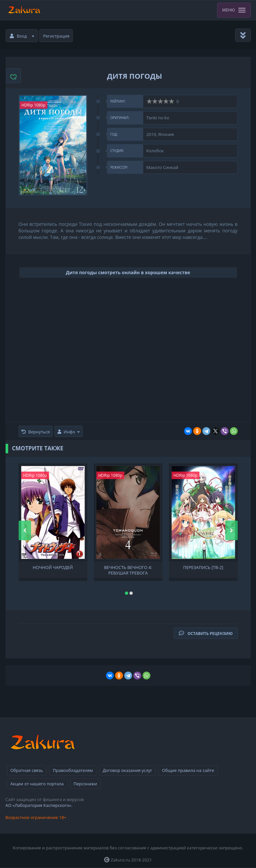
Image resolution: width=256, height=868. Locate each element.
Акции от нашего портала (37, 784)
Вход (22, 36)
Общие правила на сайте (188, 770)
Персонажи (85, 784)
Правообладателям (73, 770)
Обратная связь (27, 770)
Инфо (69, 432)
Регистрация (56, 36)
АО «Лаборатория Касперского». (39, 805)
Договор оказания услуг (127, 770)
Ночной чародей (53, 568)
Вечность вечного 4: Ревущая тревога (128, 570)
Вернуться (36, 432)
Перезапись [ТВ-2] (203, 568)
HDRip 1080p (34, 105)
